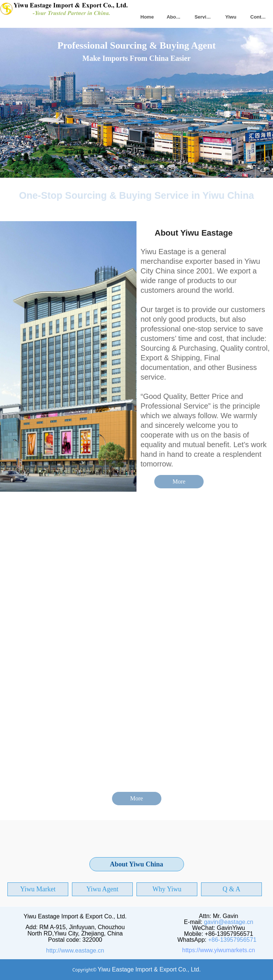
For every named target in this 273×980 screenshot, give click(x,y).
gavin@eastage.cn (229, 922)
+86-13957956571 (232, 940)
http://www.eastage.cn (75, 950)
